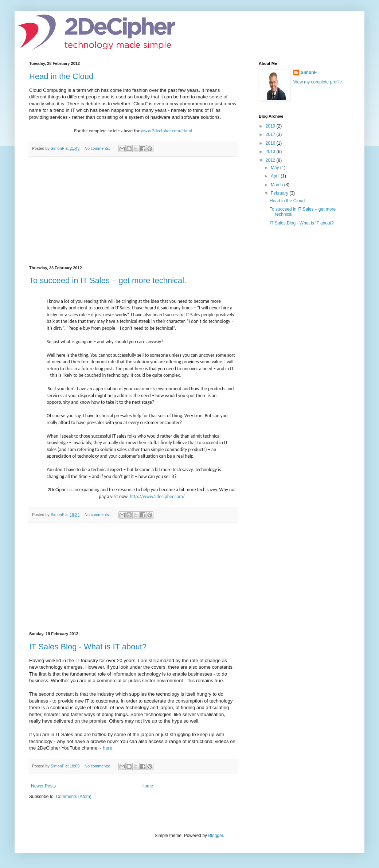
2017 (271, 134)
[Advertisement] (133, 211)
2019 (271, 126)
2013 (271, 152)
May (276, 168)
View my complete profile (318, 82)
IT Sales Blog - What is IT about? (88, 647)
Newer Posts (43, 786)
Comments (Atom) (73, 797)
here (108, 748)
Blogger (216, 836)
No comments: (98, 148)
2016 (271, 143)
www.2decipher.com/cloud (166, 131)
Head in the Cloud (61, 76)
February (280, 193)
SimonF (309, 73)
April (276, 176)
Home (147, 786)
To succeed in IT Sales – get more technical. (108, 280)
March (278, 185)
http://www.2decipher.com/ (157, 496)
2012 (271, 160)
